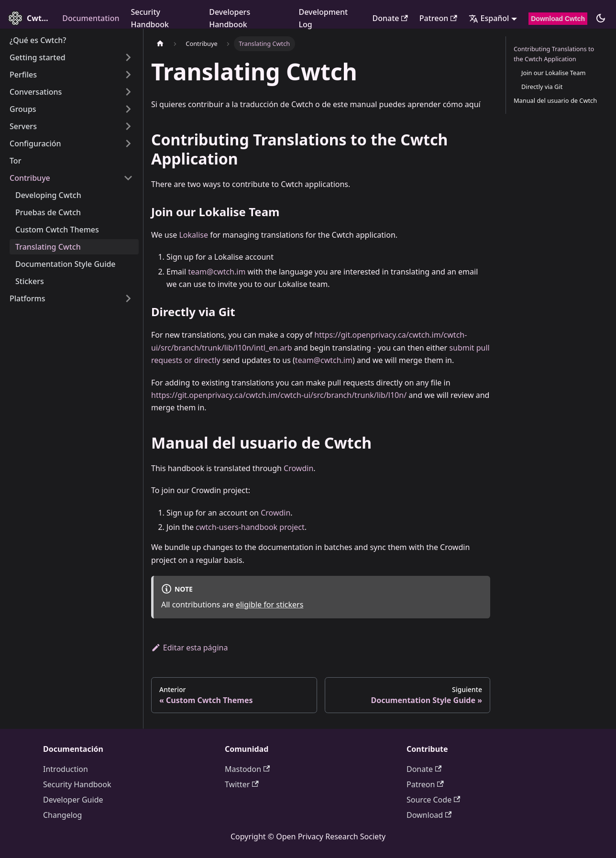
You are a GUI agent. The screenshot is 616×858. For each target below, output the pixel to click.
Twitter (242, 784)
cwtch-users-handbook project (250, 527)
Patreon (438, 18)
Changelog (62, 815)
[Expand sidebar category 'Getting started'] (128, 57)
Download (429, 815)
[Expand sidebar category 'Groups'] (128, 109)
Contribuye (30, 178)
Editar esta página (189, 648)
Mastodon (247, 769)
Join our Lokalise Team (553, 73)
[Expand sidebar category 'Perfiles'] (128, 75)
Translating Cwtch (48, 247)
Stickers (30, 281)
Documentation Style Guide (66, 264)
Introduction (66, 769)
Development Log (323, 18)
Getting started (38, 57)
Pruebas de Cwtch (48, 212)
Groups (23, 109)
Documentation (91, 18)
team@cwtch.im (217, 272)
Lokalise (193, 235)
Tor (15, 161)
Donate (390, 18)
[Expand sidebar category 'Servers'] (128, 126)
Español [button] (489, 18)
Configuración (35, 143)
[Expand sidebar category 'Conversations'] (128, 92)
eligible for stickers (269, 605)
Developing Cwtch (48, 195)
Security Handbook (150, 18)
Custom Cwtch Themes (57, 230)
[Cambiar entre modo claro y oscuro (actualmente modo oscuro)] (601, 18)
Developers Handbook (230, 18)
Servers (23, 126)
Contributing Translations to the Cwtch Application (554, 54)
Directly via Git (542, 87)
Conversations (36, 92)
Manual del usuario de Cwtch (555, 100)
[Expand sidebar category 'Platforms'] (128, 298)
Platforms (27, 298)
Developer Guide (73, 800)
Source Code (433, 800)
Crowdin (298, 468)
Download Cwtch (558, 19)
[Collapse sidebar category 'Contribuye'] (128, 178)
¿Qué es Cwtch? (38, 40)
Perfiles (23, 75)
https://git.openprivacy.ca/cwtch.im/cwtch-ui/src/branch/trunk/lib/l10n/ (279, 395)
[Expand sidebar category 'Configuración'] (128, 143)
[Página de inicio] (160, 44)
